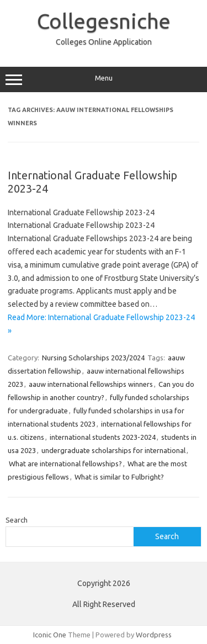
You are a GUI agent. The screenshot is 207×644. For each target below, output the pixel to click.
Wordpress (154, 635)
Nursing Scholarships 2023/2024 (93, 358)
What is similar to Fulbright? (119, 477)
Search (17, 520)
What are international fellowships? (65, 464)
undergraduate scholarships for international (113, 450)
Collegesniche (104, 21)
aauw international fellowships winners (91, 384)
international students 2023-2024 (103, 437)
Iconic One (50, 635)
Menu (104, 79)
